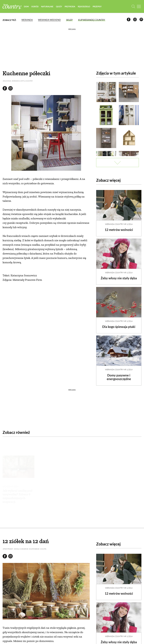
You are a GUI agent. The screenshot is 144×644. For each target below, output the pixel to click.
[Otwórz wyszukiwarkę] (133, 7)
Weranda (27, 20)
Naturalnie (48, 6)
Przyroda (71, 6)
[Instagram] (135, 20)
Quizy (60, 6)
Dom (27, 6)
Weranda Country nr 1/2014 (119, 222)
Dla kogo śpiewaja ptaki (119, 324)
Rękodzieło (85, 6)
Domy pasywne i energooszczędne (119, 375)
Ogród (36, 6)
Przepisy (98, 6)
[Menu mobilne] (139, 7)
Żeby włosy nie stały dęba (119, 276)
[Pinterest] (142, 20)
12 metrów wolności (119, 227)
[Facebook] (129, 20)
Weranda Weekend (49, 20)
